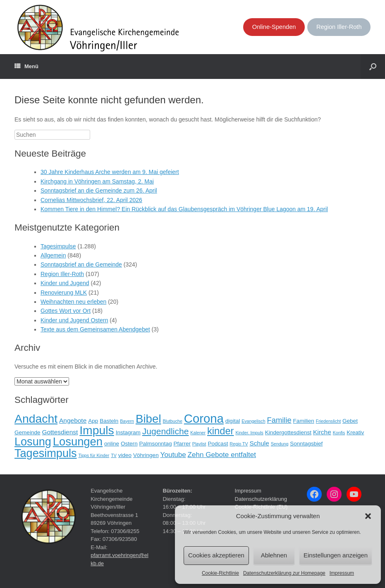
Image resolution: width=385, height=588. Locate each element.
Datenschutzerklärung (261, 499)
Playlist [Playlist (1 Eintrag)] (199, 444)
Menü (26, 67)
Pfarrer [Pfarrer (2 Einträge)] (182, 444)
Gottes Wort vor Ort (66, 311)
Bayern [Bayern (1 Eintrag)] (127, 421)
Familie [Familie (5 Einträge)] (279, 420)
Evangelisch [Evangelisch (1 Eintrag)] (253, 421)
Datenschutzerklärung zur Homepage (284, 573)
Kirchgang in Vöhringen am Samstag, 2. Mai (97, 181)
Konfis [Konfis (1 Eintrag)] (339, 433)
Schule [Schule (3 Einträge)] (259, 443)
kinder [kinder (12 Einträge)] (221, 431)
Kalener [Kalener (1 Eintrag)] (198, 433)
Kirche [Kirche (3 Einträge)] (322, 432)
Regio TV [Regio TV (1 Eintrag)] (239, 444)
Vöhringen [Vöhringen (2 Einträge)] (146, 455)
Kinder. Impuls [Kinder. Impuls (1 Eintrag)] (249, 433)
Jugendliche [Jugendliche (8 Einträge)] (166, 431)
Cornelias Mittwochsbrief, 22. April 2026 (91, 200)
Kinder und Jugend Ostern (74, 320)
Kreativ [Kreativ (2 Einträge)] (355, 432)
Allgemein (53, 255)
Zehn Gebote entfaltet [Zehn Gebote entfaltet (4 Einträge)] (222, 455)
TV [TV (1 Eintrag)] (114, 455)
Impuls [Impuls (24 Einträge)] (97, 430)
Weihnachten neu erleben (73, 302)
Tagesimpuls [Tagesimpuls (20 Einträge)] (46, 453)
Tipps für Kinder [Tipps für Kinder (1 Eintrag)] (94, 455)
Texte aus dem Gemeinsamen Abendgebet (95, 329)
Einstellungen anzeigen (336, 555)
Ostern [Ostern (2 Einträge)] (129, 444)
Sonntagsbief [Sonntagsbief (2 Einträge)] (306, 444)
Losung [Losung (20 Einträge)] (33, 442)
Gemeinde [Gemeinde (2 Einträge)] (27, 432)
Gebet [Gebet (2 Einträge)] (350, 421)
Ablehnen (274, 555)
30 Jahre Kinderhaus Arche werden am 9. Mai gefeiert (110, 172)
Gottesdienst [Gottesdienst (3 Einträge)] (60, 432)
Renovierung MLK (64, 293)
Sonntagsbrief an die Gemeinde (81, 264)
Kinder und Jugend (65, 283)
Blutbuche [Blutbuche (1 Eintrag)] (172, 421)
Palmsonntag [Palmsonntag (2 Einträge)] (156, 444)
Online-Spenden (274, 27)
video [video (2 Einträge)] (125, 455)
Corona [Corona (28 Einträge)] (204, 418)
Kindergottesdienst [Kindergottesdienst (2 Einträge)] (288, 432)
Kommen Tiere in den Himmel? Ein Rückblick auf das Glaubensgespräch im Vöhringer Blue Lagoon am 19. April (184, 209)
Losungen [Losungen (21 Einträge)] (78, 442)
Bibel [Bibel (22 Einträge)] (148, 419)
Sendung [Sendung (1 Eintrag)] (280, 444)
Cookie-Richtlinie (220, 573)
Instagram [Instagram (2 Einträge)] (128, 432)
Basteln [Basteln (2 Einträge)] (109, 421)
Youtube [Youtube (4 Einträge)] (173, 455)
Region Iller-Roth (339, 27)
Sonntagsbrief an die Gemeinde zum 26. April (99, 190)
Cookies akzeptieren (216, 555)
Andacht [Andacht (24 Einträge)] (36, 419)
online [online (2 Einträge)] (112, 444)
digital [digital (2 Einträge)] (233, 421)
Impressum (342, 573)
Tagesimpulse (58, 246)
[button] (368, 516)
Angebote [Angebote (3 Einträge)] (73, 420)
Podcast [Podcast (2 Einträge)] (218, 444)
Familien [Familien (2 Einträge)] (304, 421)
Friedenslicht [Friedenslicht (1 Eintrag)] (328, 421)
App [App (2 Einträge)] (93, 421)
